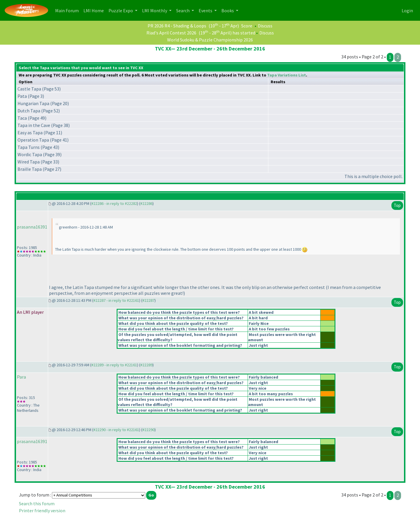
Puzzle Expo (121, 11)
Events (206, 11)
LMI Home (95, 10)
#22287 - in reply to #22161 (116, 300)
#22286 (146, 203)
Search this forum (37, 503)
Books (228, 11)
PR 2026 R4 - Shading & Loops (177, 26)
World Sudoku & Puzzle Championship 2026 (210, 40)
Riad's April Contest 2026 (171, 33)
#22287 (148, 300)
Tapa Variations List (287, 75)
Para (21, 377)
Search (183, 11)
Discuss (265, 26)
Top (397, 205)
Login (407, 11)
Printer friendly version (42, 510)
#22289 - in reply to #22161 (114, 365)
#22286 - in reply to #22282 (114, 203)
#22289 (146, 365)
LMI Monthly (155, 11)
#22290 (148, 430)
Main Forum (68, 10)
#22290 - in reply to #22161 (116, 430)
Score (247, 26)
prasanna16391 (32, 227)
